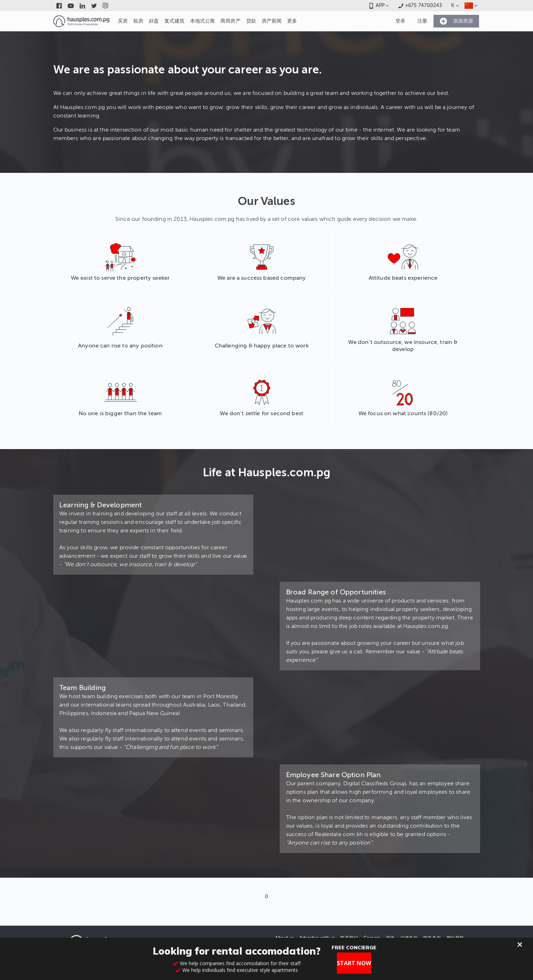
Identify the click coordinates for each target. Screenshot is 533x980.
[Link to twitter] (94, 6)
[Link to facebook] (59, 6)
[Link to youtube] (71, 6)
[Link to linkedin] (82, 6)
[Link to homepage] (81, 21)
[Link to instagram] (106, 6)
